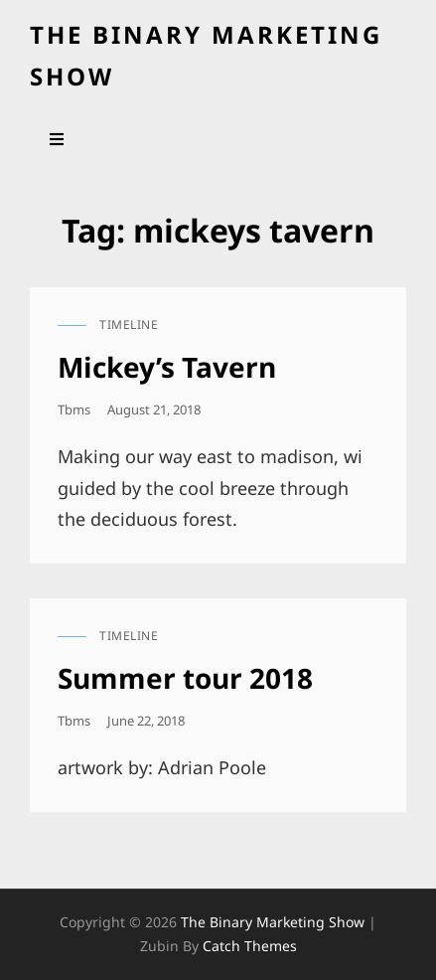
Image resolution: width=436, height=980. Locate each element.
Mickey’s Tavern (167, 367)
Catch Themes (250, 946)
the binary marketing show (273, 922)
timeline (129, 325)
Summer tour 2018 (185, 678)
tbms (74, 409)
